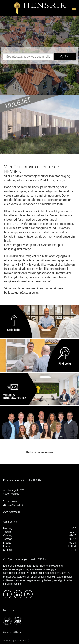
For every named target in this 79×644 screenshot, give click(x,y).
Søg (67, 57)
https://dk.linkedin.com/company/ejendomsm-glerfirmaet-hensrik (18, 594)
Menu (74, 6)
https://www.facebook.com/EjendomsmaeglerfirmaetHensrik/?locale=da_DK (7, 594)
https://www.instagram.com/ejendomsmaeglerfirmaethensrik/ (28, 594)
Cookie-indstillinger (12, 632)
